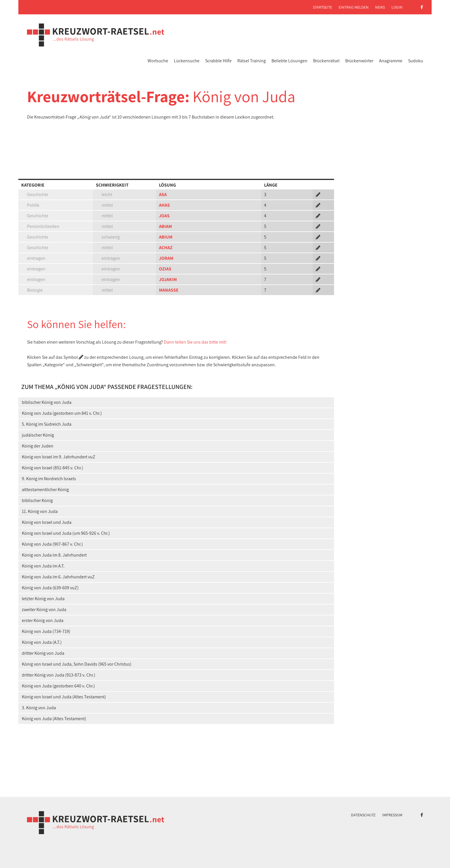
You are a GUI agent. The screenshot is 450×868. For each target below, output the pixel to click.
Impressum (392, 815)
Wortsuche (158, 61)
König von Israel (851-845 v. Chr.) (53, 468)
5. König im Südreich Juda (47, 424)
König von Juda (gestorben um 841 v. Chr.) (62, 413)
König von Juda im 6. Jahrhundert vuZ (58, 577)
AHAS (164, 205)
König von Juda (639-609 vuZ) (50, 588)
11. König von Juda (40, 511)
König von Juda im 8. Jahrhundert (54, 555)
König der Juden (38, 446)
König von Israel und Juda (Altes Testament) (64, 697)
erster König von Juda (43, 620)
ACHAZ (166, 248)
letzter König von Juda (43, 599)
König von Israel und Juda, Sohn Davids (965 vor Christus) (77, 664)
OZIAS (165, 269)
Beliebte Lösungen (289, 61)
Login (397, 7)
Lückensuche (187, 61)
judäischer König (38, 435)
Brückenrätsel (326, 61)
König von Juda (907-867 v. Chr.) (52, 544)
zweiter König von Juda (44, 610)
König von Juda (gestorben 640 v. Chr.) (58, 686)
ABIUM (166, 237)
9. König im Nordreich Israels (49, 479)
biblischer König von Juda (47, 402)
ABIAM (165, 226)
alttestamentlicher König (45, 490)
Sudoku (416, 61)
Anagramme (391, 61)
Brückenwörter (359, 61)
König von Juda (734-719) (46, 631)
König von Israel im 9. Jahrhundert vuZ (59, 457)
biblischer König (37, 500)
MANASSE (169, 290)
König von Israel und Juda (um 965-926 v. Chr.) (66, 533)
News (380, 7)
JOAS (164, 216)
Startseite (322, 7)
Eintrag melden (354, 7)
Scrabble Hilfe (218, 61)
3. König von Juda (39, 708)
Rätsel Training (252, 61)
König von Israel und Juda (47, 522)
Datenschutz (363, 815)
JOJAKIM (168, 279)
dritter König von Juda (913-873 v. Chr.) (59, 675)
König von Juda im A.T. (43, 566)
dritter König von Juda (43, 653)
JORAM (166, 258)
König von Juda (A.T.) (42, 642)
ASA (163, 194)
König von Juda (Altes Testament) (54, 719)
